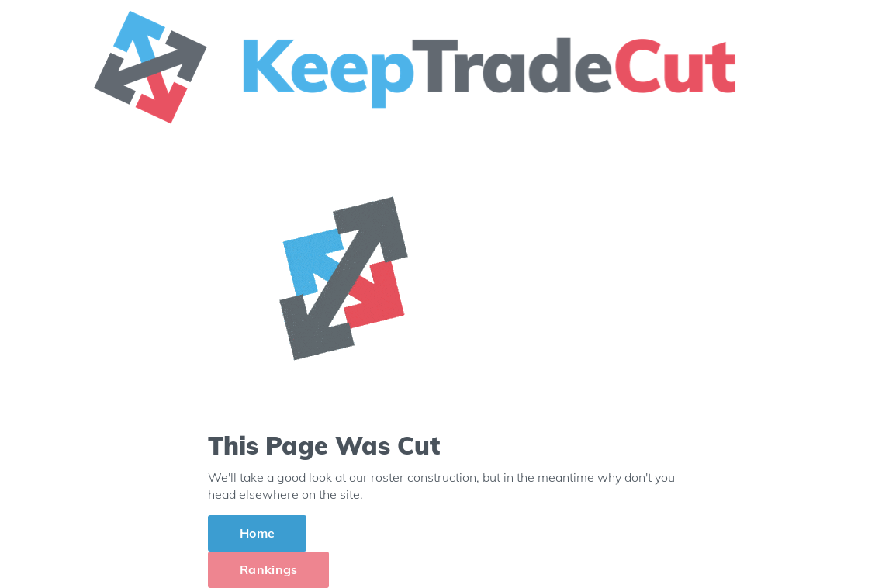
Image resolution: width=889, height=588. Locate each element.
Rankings (268, 569)
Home (257, 533)
